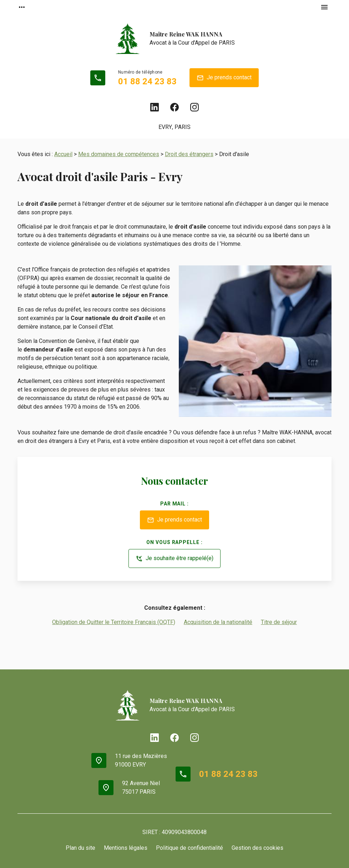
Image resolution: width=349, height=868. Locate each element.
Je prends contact (224, 78)
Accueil (63, 154)
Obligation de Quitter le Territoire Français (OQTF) (114, 622)
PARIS (183, 127)
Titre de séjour (279, 622)
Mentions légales (126, 848)
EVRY (165, 127)
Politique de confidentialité (189, 848)
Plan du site (80, 848)
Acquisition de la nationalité (218, 622)
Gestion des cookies (257, 848)
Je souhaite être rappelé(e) (174, 559)
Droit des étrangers (189, 154)
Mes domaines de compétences (119, 154)
